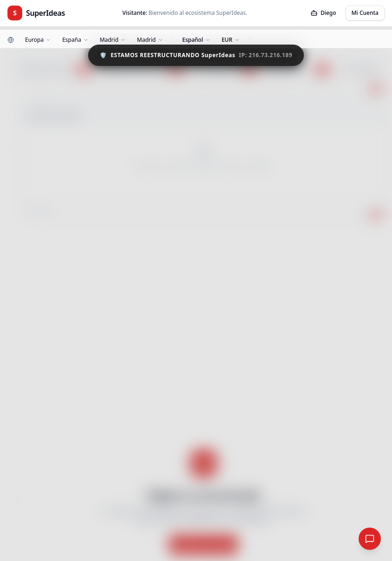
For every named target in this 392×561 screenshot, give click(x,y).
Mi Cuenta (365, 13)
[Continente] (38, 40)
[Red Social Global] (370, 539)
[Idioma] (196, 40)
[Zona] (113, 40)
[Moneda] (231, 40)
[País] (75, 40)
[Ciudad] (150, 40)
